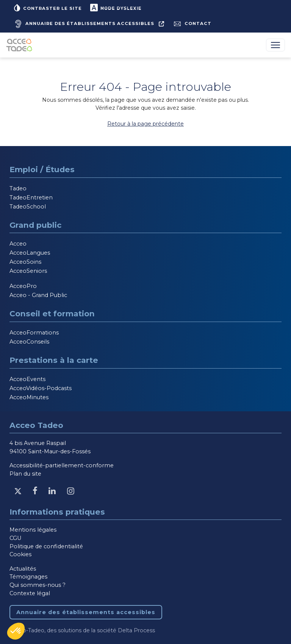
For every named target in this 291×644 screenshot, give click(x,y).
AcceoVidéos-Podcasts (41, 388)
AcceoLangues (30, 253)
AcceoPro (23, 286)
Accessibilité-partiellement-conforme (62, 465)
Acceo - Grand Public (38, 295)
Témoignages (28, 577)
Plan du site (25, 474)
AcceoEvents (27, 379)
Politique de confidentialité (46, 546)
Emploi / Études (42, 169)
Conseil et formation (52, 313)
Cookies (20, 554)
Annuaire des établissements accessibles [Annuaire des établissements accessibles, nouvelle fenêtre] (86, 612)
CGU (15, 538)
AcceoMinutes (29, 397)
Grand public (35, 225)
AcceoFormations (34, 333)
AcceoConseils (29, 342)
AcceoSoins (25, 262)
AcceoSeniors (28, 271)
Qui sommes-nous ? (38, 585)
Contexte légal (30, 593)
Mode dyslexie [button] (115, 8)
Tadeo (18, 188)
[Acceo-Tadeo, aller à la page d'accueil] (21, 45)
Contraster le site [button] (47, 8)
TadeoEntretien (31, 198)
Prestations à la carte (54, 360)
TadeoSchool (28, 207)
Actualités (23, 569)
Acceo (18, 244)
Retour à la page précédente (145, 124)
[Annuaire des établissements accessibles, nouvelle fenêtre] (88, 24)
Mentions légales (33, 530)
